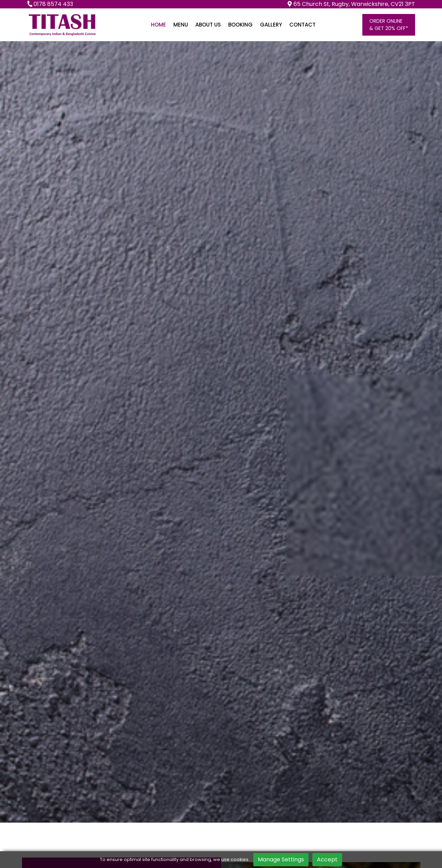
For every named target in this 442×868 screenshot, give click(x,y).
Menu (181, 25)
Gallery (271, 25)
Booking (240, 25)
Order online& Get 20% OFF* (389, 25)
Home (158, 25)
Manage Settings (281, 859)
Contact (302, 25)
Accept (327, 859)
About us (208, 25)
